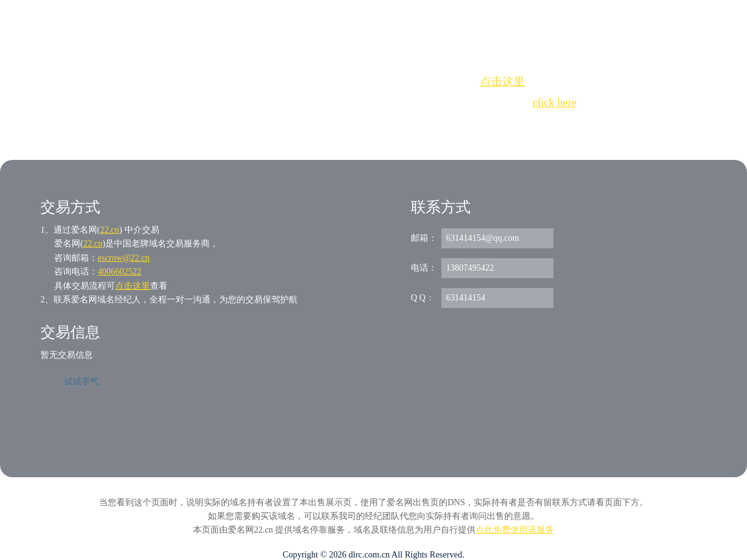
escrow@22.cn (124, 258)
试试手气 (82, 382)
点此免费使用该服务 (515, 530)
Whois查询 (342, 125)
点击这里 (502, 82)
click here (555, 103)
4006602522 (120, 272)
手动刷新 (408, 125)
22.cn (110, 230)
